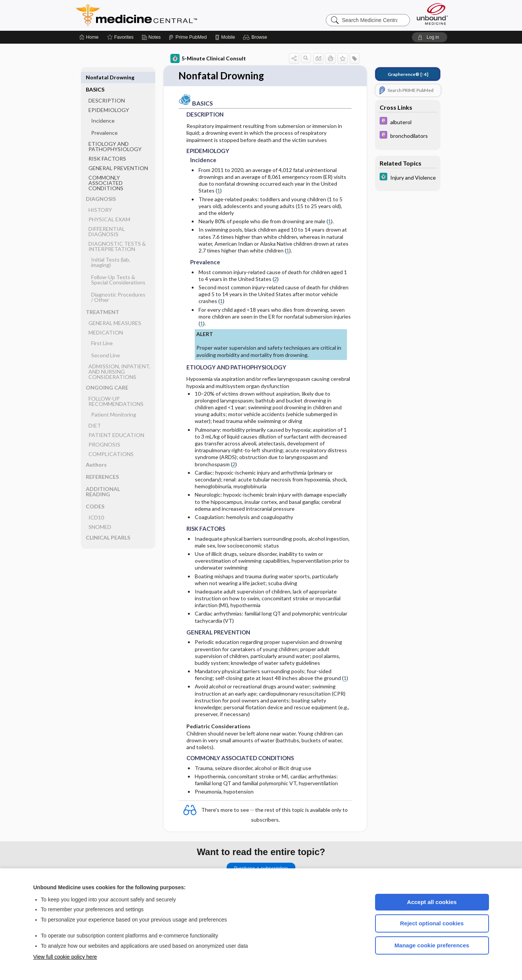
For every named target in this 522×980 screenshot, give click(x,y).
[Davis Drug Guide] (408, 122)
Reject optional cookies (432, 923)
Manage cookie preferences (432, 945)
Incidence (103, 108)
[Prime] (188, 37)
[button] (256, 37)
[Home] (89, 37)
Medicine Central (170, 15)
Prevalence (104, 121)
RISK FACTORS (107, 146)
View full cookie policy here (65, 957)
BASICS (95, 77)
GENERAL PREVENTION (118, 156)
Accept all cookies (432, 902)
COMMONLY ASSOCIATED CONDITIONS (106, 171)
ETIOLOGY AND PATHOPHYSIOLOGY (115, 134)
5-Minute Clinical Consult (208, 58)
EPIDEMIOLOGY (109, 98)
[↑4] (408, 74)
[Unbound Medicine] (432, 14)
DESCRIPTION (107, 88)
